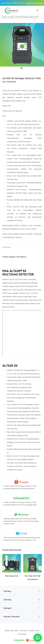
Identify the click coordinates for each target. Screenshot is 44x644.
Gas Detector (21, 257)
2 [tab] (23, 68)
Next (41, 568)
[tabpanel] (22, 45)
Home (4, 17)
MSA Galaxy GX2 (12, 576)
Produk (11, 17)
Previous (3, 568)
